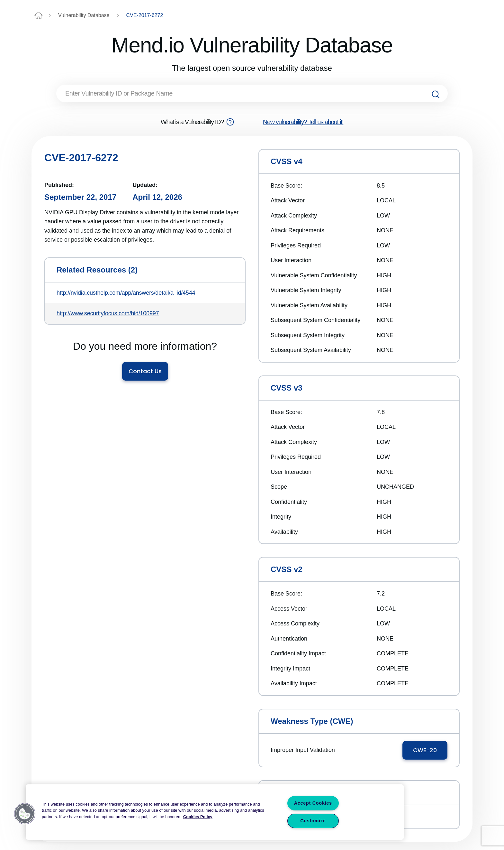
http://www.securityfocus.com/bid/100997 (108, 313)
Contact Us (145, 371)
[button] (25, 814)
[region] (215, 812)
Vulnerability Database (84, 15)
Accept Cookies (313, 803)
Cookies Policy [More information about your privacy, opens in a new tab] (198, 817)
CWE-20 (425, 750)
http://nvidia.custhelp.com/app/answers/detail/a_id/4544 (126, 293)
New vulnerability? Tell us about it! (303, 122)
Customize (313, 821)
